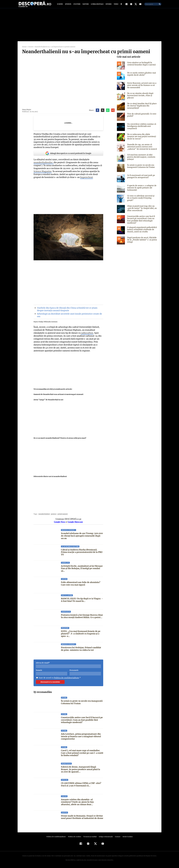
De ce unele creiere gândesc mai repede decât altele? (141, 75)
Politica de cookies (75, 838)
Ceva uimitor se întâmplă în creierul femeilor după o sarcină (141, 65)
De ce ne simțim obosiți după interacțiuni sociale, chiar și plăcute (140, 97)
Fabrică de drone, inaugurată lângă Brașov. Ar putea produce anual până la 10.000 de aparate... (80, 771)
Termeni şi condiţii (90, 838)
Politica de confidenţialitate (57, 838)
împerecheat (86, 179)
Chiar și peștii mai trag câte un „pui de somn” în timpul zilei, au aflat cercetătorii (141, 210)
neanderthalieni (44, 516)
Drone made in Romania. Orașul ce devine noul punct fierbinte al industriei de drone (82, 819)
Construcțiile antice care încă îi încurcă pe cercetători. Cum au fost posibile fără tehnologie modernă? (82, 721)
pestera (52, 516)
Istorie (108, 5)
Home (24, 48)
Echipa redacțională (105, 838)
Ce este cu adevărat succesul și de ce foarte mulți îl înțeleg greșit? (142, 198)
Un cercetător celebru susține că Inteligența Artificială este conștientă (141, 128)
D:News (60, 5)
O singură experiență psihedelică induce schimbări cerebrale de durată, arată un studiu (142, 231)
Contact (117, 838)
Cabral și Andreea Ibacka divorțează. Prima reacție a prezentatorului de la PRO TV (82, 554)
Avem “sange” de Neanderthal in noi (48, 401)
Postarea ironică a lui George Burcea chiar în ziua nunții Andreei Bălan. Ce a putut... (82, 618)
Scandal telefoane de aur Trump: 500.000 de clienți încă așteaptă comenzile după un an (82, 537)
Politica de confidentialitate (66, 679)
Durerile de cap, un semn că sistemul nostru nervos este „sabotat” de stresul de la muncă (141, 148)
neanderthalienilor (43, 164)
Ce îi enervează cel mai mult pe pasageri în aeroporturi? (141, 178)
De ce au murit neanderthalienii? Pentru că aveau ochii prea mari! (60, 440)
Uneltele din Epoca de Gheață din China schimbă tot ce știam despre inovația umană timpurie (67, 311)
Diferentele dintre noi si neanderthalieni (50, 478)
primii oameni (61, 516)
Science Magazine (42, 173)
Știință (68, 5)
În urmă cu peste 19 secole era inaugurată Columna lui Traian (82, 704)
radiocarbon (87, 334)
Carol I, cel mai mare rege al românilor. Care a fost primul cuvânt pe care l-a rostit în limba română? (82, 754)
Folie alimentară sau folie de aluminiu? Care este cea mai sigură (80, 585)
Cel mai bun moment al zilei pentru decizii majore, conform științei (141, 159)
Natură (85, 5)
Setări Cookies (126, 838)
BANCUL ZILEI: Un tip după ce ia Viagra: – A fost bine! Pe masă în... (82, 601)
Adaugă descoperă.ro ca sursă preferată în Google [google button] (68, 155)
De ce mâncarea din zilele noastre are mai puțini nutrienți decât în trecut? (142, 138)
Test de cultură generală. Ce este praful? (141, 116)
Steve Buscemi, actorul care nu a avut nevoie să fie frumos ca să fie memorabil (142, 87)
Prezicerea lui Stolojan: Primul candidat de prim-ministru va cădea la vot (81, 650)
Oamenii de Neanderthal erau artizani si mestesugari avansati (58, 396)
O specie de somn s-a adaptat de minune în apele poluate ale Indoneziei (141, 189)
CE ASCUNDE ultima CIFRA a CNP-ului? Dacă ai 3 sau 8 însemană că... (81, 786)
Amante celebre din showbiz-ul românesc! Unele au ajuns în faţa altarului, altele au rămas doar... (82, 803)
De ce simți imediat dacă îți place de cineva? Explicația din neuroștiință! (141, 107)
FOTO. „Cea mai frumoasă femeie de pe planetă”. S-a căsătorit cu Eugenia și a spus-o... (80, 635)
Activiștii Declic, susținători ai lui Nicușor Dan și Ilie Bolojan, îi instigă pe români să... (82, 570)
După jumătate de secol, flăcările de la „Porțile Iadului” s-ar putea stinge (141, 241)
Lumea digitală (97, 5)
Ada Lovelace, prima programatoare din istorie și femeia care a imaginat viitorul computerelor (81, 738)
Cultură (77, 5)
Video (116, 5)
